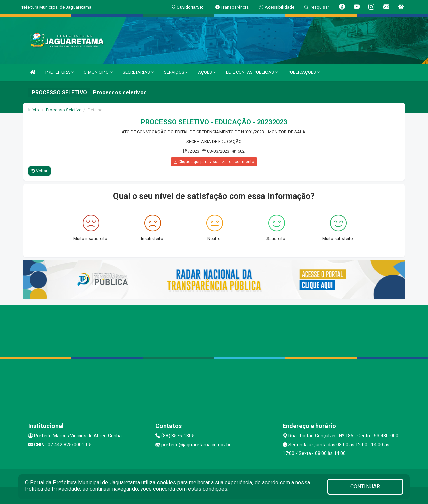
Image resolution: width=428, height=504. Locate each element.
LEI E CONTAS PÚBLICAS (252, 72)
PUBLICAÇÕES (304, 72)
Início (34, 110)
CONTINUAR (365, 486)
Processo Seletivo (64, 110)
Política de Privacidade (52, 489)
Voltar (40, 171)
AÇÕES (207, 72)
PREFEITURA (60, 72)
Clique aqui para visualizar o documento (214, 162)
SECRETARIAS (138, 72)
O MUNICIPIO (98, 72)
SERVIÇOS (176, 72)
